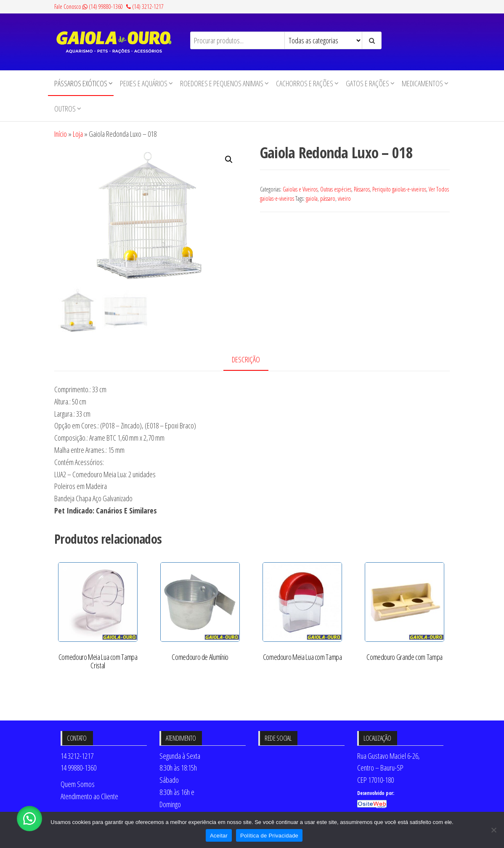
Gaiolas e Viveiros (300, 189)
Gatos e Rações (367, 83)
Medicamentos (422, 83)
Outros (65, 109)
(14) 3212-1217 (145, 7)
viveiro (344, 198)
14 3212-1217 (77, 756)
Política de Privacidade (269, 836)
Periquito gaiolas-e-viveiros (399, 189)
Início (61, 134)
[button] (229, 159)
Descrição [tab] (246, 359)
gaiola (312, 198)
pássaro (328, 198)
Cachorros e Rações (305, 83)
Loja (78, 134)
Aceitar (219, 836)
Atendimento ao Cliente (89, 796)
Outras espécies (336, 189)
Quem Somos (78, 784)
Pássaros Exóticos (81, 83)
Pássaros (362, 189)
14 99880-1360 (78, 768)
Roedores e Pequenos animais (222, 83)
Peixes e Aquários (144, 83)
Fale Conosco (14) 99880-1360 (89, 7)
